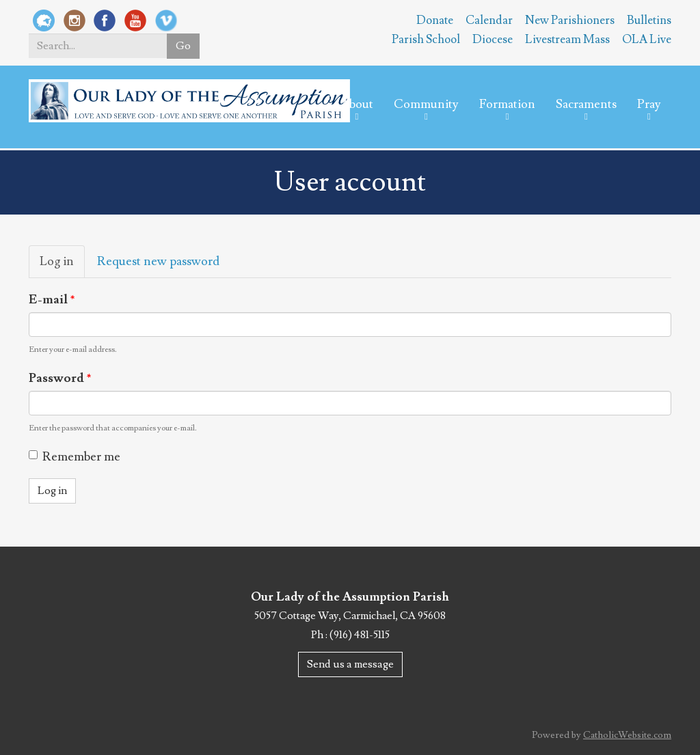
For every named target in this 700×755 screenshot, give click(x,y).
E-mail (52, 300)
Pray (649, 104)
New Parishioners (570, 20)
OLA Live (647, 40)
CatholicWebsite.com (627, 735)
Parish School (426, 40)
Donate (435, 20)
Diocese (493, 40)
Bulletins (649, 20)
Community (426, 104)
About (357, 104)
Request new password (158, 261)
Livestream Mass (567, 40)
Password (60, 378)
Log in (62, 265)
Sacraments (586, 104)
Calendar (489, 20)
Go (183, 46)
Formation (507, 104)
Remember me (75, 457)
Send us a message (350, 664)
